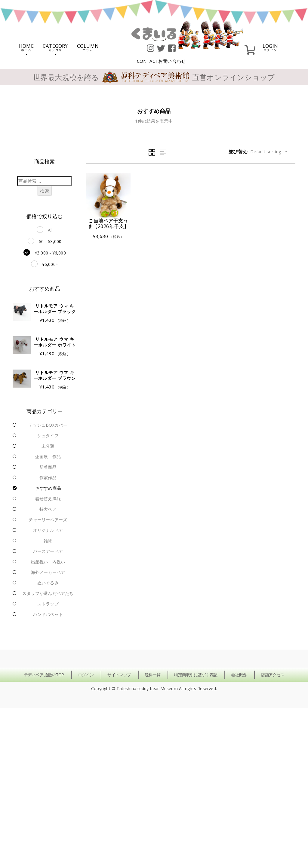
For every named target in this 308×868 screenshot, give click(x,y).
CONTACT (161, 61)
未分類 (48, 446)
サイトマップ (119, 675)
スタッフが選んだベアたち (48, 593)
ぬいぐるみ (48, 583)
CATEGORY (55, 49)
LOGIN (270, 47)
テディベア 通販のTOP (44, 675)
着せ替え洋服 (48, 499)
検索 (45, 191)
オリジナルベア (48, 530)
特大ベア (48, 509)
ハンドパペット (48, 614)
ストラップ (48, 604)
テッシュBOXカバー (48, 425)
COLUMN (88, 47)
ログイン (86, 675)
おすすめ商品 (48, 488)
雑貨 (48, 541)
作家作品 (48, 478)
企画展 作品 (48, 457)
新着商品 (48, 467)
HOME (26, 49)
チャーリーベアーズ (48, 520)
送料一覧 (152, 675)
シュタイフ (48, 436)
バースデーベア (48, 551)
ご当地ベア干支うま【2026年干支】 (108, 223)
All (50, 230)
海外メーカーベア (48, 572)
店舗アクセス (273, 675)
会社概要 (239, 675)
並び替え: (238, 151)
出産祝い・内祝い (48, 562)
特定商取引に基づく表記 (196, 675)
